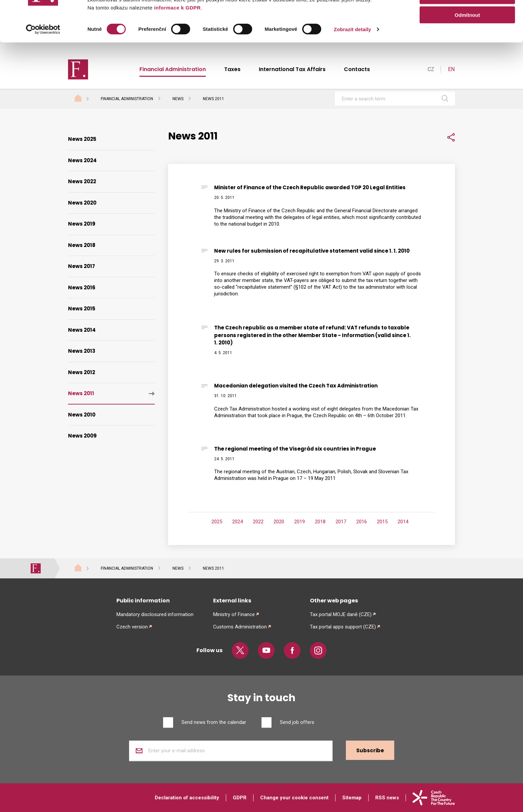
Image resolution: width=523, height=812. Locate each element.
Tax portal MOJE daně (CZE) (341, 614)
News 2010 (82, 415)
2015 (382, 522)
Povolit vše (467, 17)
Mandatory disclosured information (155, 614)
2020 (279, 522)
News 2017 (82, 266)
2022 (258, 522)
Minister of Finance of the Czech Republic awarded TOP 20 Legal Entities (310, 187)
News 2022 (82, 181)
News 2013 (82, 351)
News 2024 (82, 160)
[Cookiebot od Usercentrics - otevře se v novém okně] (43, 70)
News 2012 (82, 372)
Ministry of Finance (234, 614)
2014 (403, 522)
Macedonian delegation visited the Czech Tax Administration (296, 386)
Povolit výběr (467, 36)
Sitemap (352, 798)
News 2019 (82, 224)
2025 (217, 522)
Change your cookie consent (294, 798)
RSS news (387, 798)
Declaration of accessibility (187, 798)
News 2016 (82, 288)
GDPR (240, 798)
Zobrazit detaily (353, 70)
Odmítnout (467, 56)
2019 (300, 522)
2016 (362, 522)
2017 (341, 522)
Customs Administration (240, 627)
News (178, 99)
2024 (237, 522)
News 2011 (81, 393)
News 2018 (82, 245)
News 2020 (82, 203)
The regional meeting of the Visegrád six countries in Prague (295, 449)
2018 (320, 522)
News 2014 (82, 330)
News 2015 (82, 309)
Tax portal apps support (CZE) (343, 627)
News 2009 (82, 436)
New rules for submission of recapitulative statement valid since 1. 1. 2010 (312, 251)
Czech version (132, 627)
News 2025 (82, 139)
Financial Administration (127, 99)
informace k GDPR (176, 48)
